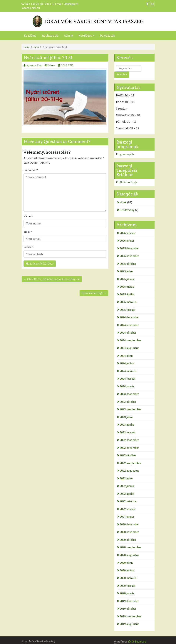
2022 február (128, 509)
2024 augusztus (129, 348)
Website (28, 247)
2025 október (128, 264)
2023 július (126, 417)
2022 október (128, 455)
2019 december (129, 601)
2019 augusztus (129, 624)
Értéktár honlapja (126, 182)
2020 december (129, 524)
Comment (31, 170)
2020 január (127, 593)
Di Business (137, 642)
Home (26, 47)
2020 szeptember (130, 547)
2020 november (129, 532)
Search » (122, 74)
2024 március (128, 371)
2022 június (127, 486)
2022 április (127, 494)
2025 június (127, 279)
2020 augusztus (129, 555)
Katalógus (85, 36)
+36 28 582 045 (40, 4)
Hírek (36, 47)
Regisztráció (50, 36)
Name (28, 216)
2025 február (128, 310)
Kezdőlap (30, 36)
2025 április (127, 294)
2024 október (128, 333)
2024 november (129, 325)
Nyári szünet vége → (94, 293)
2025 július (126, 271)
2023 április (127, 425)
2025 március (128, 302)
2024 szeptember (130, 340)
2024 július (126, 356)
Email (28, 232)
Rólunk (68, 36)
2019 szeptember (130, 616)
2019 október (128, 609)
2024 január (127, 386)
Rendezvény (127, 210)
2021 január (127, 517)
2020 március (128, 578)
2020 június (127, 570)
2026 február (128, 233)
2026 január (127, 241)
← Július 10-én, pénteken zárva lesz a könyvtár (52, 279)
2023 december (129, 394)
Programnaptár (125, 154)
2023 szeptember (130, 409)
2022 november (129, 448)
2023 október (128, 402)
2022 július (126, 478)
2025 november (129, 256)
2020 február (128, 586)
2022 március (128, 501)
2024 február (128, 379)
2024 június (127, 363)
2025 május (127, 287)
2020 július (126, 563)
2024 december (129, 317)
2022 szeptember (130, 463)
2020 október (128, 540)
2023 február (128, 432)
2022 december (129, 440)
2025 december (129, 248)
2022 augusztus (129, 471)
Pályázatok (107, 36)
